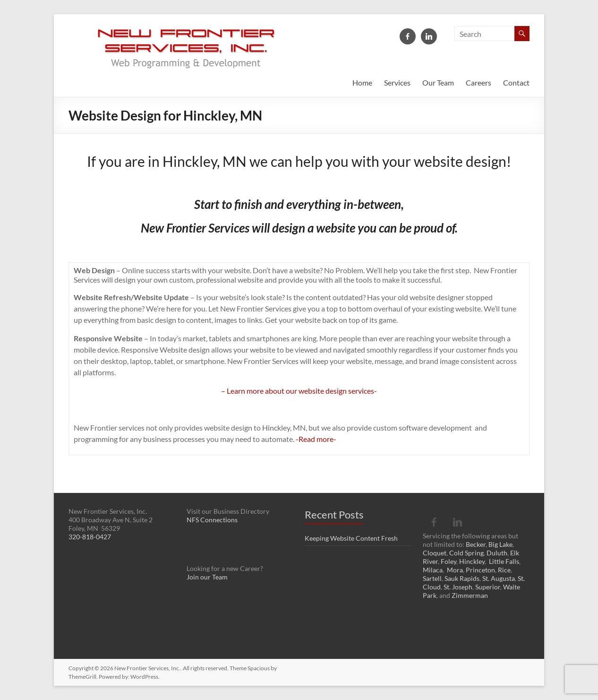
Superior (488, 587)
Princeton (480, 570)
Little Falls (504, 561)
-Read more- (316, 439)
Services (397, 82)
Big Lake (500, 544)
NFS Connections (212, 520)
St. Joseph (458, 587)
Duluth (497, 553)
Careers (478, 82)
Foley (448, 561)
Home (362, 82)
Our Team (438, 82)
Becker (476, 544)
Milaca (433, 570)
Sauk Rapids (462, 578)
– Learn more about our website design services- (299, 391)
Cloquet (435, 553)
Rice (504, 570)
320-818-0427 (90, 537)
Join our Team (207, 577)
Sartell (432, 578)
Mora (455, 570)
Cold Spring (466, 553)
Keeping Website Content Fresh (351, 538)
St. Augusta (499, 578)
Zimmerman (470, 595)
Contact (516, 82)
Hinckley (472, 561)
